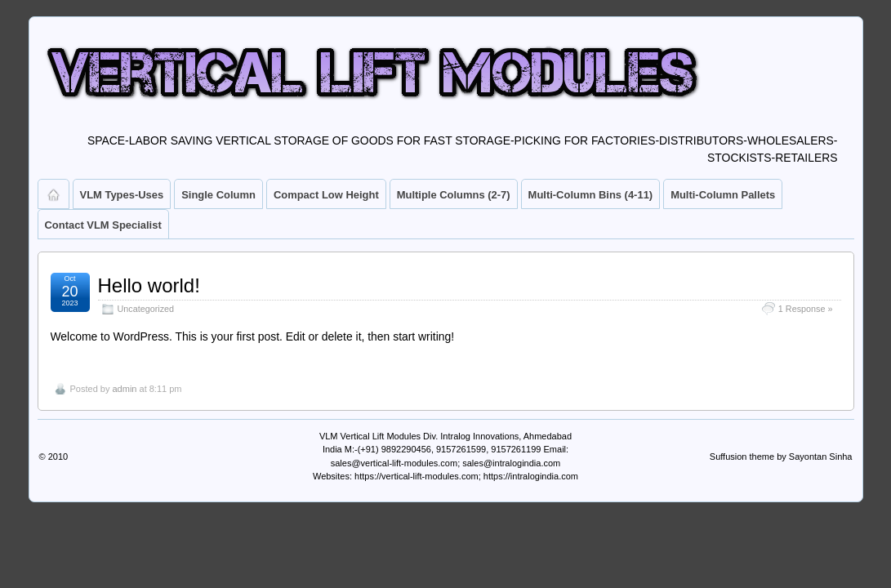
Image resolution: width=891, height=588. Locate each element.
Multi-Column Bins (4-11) (591, 195)
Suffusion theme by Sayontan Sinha (781, 457)
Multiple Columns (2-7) (454, 195)
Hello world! (149, 285)
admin (124, 389)
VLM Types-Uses (122, 195)
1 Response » (806, 309)
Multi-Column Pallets (723, 195)
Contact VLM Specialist (103, 225)
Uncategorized (146, 309)
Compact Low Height (326, 195)
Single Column (218, 195)
